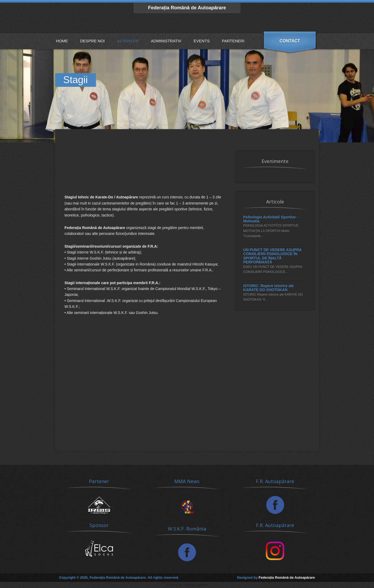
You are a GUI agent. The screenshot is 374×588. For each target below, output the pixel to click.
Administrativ (166, 41)
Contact (290, 41)
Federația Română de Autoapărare (187, 8)
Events (202, 41)
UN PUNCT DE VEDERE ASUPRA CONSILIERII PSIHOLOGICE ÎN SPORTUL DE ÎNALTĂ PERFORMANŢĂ (272, 256)
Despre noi (93, 41)
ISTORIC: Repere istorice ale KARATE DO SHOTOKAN (269, 288)
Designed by (276, 577)
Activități (128, 41)
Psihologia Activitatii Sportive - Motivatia (271, 219)
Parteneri (233, 41)
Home (62, 41)
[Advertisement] (143, 175)
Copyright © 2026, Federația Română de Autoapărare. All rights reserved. (119, 577)
